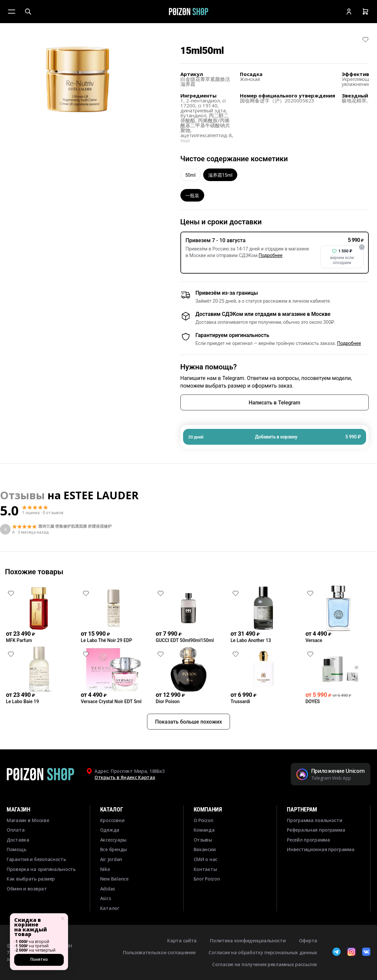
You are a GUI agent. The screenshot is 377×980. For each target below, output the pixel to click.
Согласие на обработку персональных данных (263, 952)
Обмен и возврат (27, 889)
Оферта (308, 941)
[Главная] (188, 12)
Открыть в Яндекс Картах (125, 777)
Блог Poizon (207, 879)
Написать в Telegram (275, 403)
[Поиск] (28, 12)
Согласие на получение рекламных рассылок (265, 964)
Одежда (110, 830)
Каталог (110, 908)
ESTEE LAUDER (101, 495)
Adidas (108, 889)
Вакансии (205, 849)
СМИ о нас (206, 859)
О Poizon (204, 820)
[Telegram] (337, 953)
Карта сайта (182, 941)
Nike (105, 869)
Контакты (205, 869)
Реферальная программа (316, 830)
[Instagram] (351, 953)
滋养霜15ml (220, 175)
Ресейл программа (308, 840)
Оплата (16, 830)
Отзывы (203, 840)
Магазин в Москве (28, 820)
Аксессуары (113, 840)
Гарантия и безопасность (36, 859)
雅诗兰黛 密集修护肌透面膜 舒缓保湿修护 (75, 526)
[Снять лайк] (365, 40)
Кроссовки (112, 820)
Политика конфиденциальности (248, 941)
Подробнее (271, 255)
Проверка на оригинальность (41, 869)
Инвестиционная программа (320, 849)
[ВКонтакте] (366, 953)
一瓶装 (192, 196)
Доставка (18, 840)
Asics (106, 898)
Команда (204, 830)
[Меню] (12, 12)
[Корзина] (365, 12)
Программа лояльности (314, 820)
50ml (190, 175)
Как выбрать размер (31, 879)
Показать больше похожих (188, 722)
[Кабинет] (349, 12)
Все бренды (113, 849)
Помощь (16, 849)
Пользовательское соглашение (159, 952)
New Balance (114, 879)
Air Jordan (111, 859)
